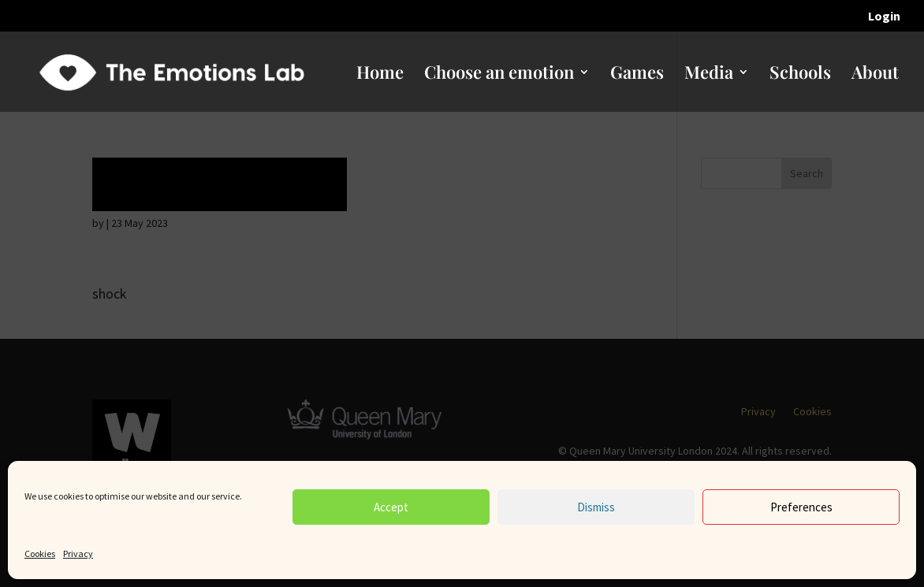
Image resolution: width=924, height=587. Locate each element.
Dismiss (596, 507)
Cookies (40, 554)
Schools (800, 75)
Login (884, 17)
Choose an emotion (499, 75)
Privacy (78, 554)
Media (709, 75)
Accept (391, 507)
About (875, 75)
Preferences (801, 507)
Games (637, 75)
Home (380, 75)
